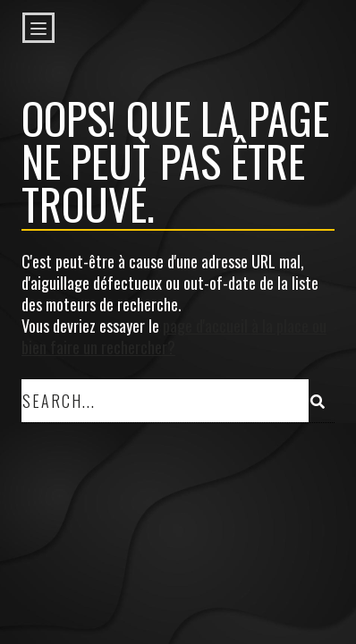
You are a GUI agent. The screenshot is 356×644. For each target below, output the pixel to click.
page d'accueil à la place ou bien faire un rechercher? (174, 336)
